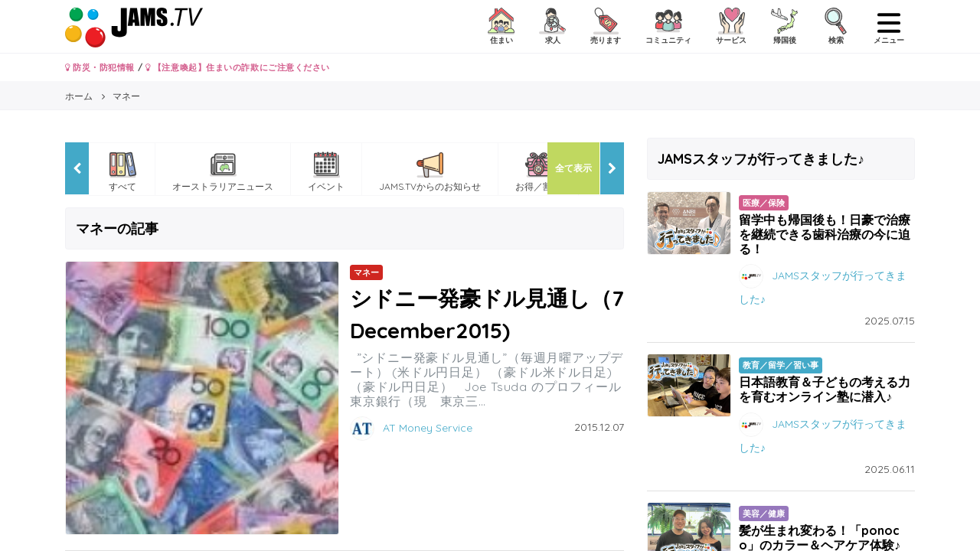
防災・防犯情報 (100, 67)
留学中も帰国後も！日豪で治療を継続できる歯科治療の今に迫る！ (825, 234)
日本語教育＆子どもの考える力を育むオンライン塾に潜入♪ (825, 389)
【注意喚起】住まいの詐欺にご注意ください (238, 67)
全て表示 (573, 168)
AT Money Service (428, 428)
